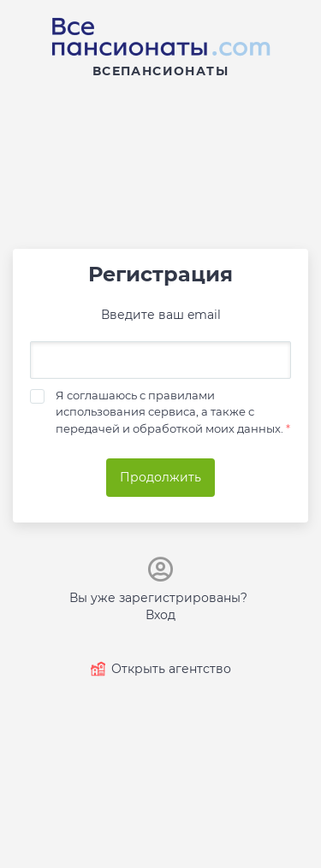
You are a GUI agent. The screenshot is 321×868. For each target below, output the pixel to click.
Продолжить (160, 477)
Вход (160, 615)
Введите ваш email (161, 315)
